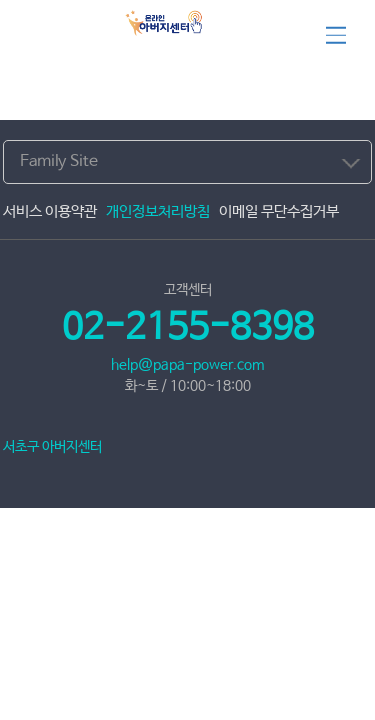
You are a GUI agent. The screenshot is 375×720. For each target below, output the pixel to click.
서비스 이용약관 (50, 211)
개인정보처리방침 (158, 211)
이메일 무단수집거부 (279, 211)
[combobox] (187, 162)
